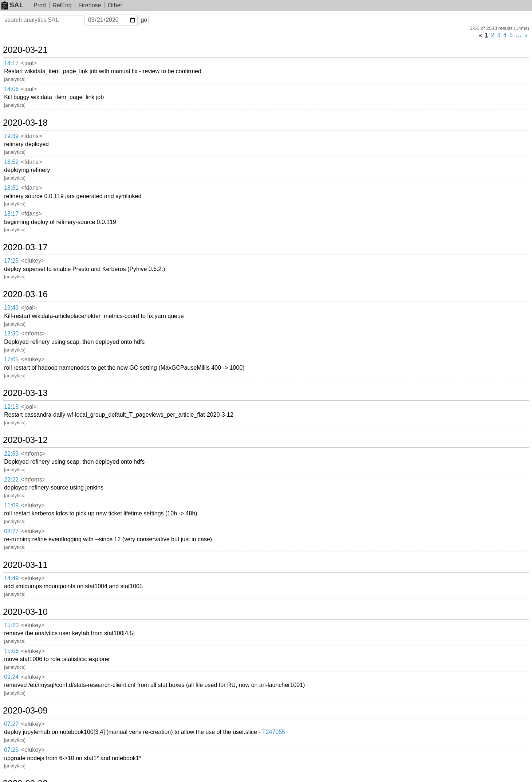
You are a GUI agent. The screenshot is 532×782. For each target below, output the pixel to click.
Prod (40, 5)
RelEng (62, 5)
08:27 (11, 531)
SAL (12, 5)
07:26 (11, 750)
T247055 (274, 732)
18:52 (11, 162)
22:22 (11, 480)
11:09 (11, 505)
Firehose (90, 5)
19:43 (11, 308)
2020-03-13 (25, 393)
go (144, 20)
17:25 (11, 261)
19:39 (11, 136)
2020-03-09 (25, 711)
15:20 (11, 625)
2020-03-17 (25, 247)
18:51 (11, 188)
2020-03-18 (25, 123)
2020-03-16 (25, 294)
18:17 (11, 214)
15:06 (11, 651)
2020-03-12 (25, 440)
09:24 (11, 677)
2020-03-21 (25, 50)
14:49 (11, 578)
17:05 (11, 359)
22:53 (11, 454)
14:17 (11, 63)
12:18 (11, 407)
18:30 (11, 333)
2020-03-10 (25, 612)
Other (115, 5)
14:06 (11, 89)
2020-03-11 (25, 565)
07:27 (11, 724)
